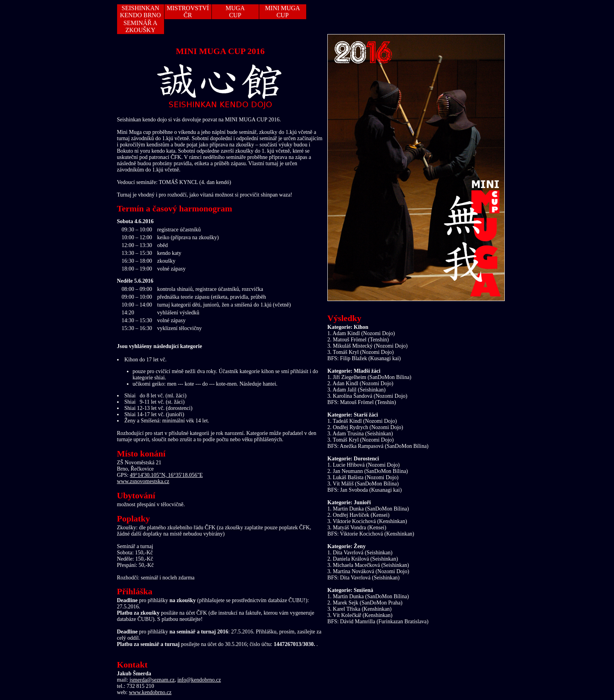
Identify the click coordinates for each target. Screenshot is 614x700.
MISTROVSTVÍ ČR (188, 12)
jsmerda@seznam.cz (152, 680)
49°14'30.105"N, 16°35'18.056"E (166, 475)
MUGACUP (235, 12)
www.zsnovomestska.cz (143, 481)
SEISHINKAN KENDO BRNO (140, 12)
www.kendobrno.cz (150, 692)
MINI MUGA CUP (283, 12)
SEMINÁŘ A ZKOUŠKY (140, 26)
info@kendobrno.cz (199, 680)
